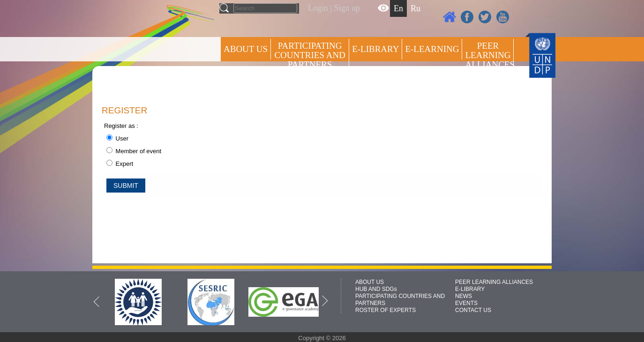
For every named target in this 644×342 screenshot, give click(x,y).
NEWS (464, 296)
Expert (120, 164)
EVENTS (466, 303)
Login (318, 8)
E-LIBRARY (470, 289)
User (117, 138)
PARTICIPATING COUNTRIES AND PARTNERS (310, 55)
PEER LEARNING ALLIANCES (494, 282)
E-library (375, 49)
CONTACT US (473, 310)
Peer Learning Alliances (489, 55)
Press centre (255, 83)
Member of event (134, 151)
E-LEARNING (432, 49)
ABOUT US (246, 49)
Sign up (347, 8)
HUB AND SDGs (376, 289)
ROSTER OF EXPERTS (309, 89)
